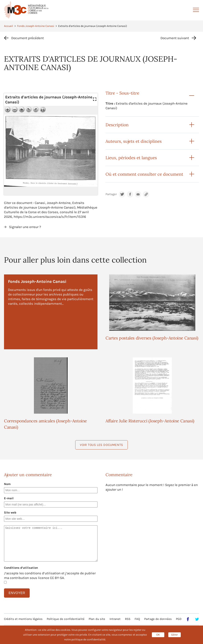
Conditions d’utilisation (21, 568)
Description (117, 125)
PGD (179, 619)
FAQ (137, 619)
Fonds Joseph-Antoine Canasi (36, 26)
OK (158, 635)
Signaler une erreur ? (25, 227)
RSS (128, 619)
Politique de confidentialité (66, 619)
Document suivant (175, 38)
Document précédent (27, 38)
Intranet (115, 619)
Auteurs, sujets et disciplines (134, 141)
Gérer (174, 635)
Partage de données (158, 619)
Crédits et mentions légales (23, 619)
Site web (10, 513)
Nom (7, 484)
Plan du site (97, 619)
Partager (111, 194)
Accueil (9, 26)
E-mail (9, 498)
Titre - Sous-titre (122, 93)
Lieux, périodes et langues (131, 158)
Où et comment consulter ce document (144, 174)
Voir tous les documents (101, 445)
